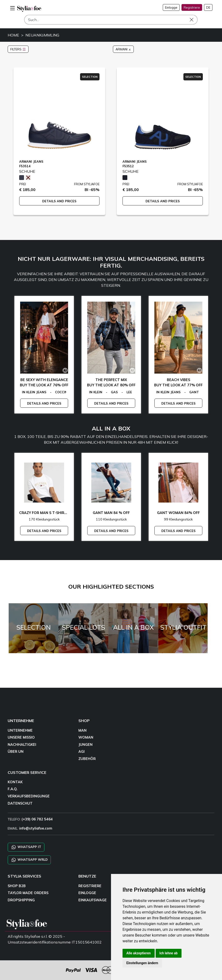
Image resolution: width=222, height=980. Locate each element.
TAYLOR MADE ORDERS (28, 893)
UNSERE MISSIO (21, 737)
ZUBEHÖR (87, 759)
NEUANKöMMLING (42, 35)
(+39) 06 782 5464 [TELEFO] (37, 819)
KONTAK (15, 782)
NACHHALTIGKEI (22, 745)
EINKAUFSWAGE (93, 900)
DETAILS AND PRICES (59, 201)
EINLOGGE (87, 893)
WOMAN (86, 737)
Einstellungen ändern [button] (142, 963)
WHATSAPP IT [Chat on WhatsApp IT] (26, 847)
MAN (82, 730)
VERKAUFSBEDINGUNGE (29, 796)
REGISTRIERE (90, 886)
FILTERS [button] (18, 49)
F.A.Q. (13, 789)
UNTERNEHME (20, 730)
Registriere (192, 7)
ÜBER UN (16, 752)
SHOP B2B (17, 886)
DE (208, 7)
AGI (82, 752)
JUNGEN (85, 745)
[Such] (111, 20)
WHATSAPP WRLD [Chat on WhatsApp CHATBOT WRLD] (29, 860)
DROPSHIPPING (21, 900)
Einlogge (171, 7)
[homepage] (29, 9)
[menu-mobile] (12, 7)
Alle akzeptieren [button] (139, 953)
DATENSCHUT (20, 803)
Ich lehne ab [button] (169, 953)
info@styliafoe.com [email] (36, 828)
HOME (13, 35)
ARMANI (123, 49)
